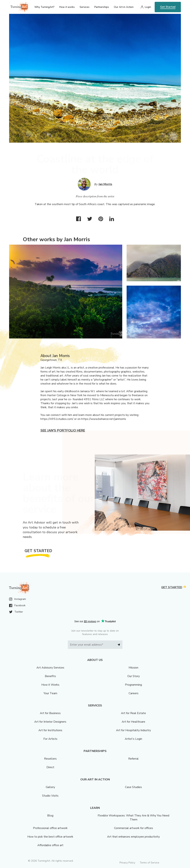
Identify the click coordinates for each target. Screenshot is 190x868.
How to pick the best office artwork (50, 837)
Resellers (50, 759)
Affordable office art (50, 845)
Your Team (50, 693)
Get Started (168, 7)
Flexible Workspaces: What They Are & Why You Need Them (133, 818)
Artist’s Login (133, 739)
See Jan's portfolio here (63, 430)
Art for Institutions (50, 730)
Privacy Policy (127, 863)
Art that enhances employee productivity (133, 837)
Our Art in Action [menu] (124, 7)
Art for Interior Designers (50, 722)
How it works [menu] (67, 7)
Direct (50, 767)
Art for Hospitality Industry (133, 730)
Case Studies (133, 787)
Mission (133, 668)
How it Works (50, 685)
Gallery (50, 787)
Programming (133, 685)
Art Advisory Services (50, 668)
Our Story (134, 676)
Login (148, 7)
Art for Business (50, 713)
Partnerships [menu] (102, 7)
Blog (50, 816)
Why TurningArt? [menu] (44, 7)
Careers (134, 693)
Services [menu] (85, 7)
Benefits (50, 676)
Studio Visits (50, 796)
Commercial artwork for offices (134, 828)
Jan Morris (105, 184)
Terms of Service (149, 863)
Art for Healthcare (133, 722)
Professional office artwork (50, 828)
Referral (133, 759)
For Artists (50, 739)
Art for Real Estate (133, 713)
